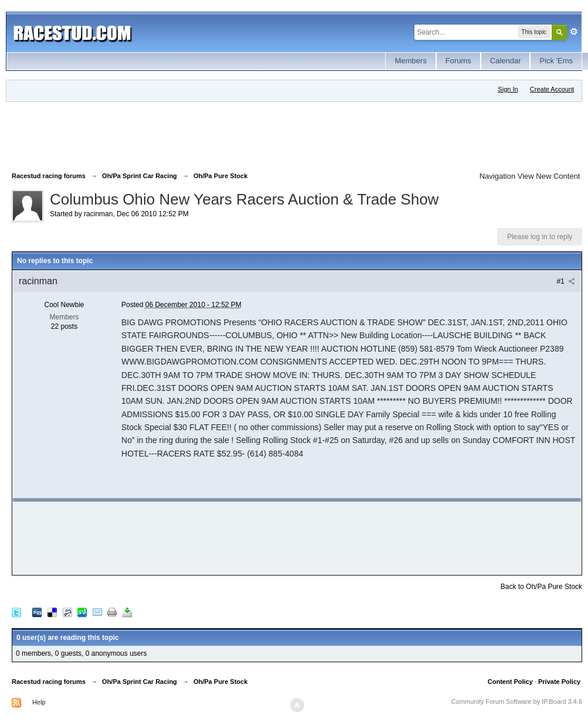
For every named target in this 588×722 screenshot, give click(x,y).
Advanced (574, 32)
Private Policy (559, 682)
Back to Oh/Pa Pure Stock (541, 587)
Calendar (506, 61)
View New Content (549, 176)
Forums (458, 61)
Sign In (508, 89)
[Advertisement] (225, 134)
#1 (566, 281)
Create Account (552, 89)
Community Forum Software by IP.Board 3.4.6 (517, 701)
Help (39, 702)
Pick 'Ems (556, 61)
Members (410, 61)
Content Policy (510, 682)
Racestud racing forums (49, 682)
